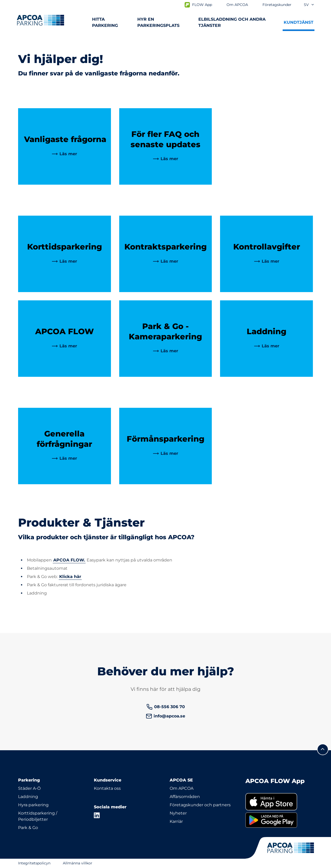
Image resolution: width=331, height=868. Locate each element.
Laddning (28, 797)
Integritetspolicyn (34, 863)
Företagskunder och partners (200, 805)
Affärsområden (185, 797)
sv (309, 5)
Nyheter (178, 813)
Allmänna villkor (78, 863)
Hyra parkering (33, 805)
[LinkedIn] (97, 815)
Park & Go (28, 828)
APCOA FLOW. (69, 560)
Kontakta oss (107, 788)
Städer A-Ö (29, 788)
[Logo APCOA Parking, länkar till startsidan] (40, 20)
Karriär (176, 821)
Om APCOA (182, 788)
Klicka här (70, 577)
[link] (64, 154)
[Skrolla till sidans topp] (323, 749)
